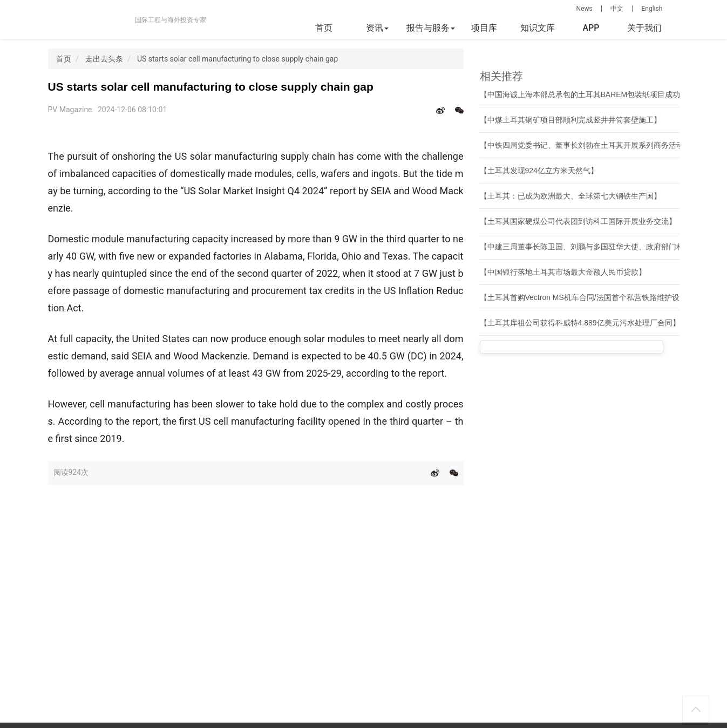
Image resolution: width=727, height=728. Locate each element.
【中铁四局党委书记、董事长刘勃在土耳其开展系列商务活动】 (586, 145)
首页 (324, 28)
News (585, 9)
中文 (617, 9)
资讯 (377, 28)
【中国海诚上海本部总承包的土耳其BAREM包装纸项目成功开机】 (592, 94)
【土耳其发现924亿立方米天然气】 (539, 171)
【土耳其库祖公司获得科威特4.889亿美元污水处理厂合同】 (580, 323)
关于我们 (644, 28)
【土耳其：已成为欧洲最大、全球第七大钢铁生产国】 (570, 196)
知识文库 (538, 28)
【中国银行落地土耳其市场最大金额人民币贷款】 (563, 272)
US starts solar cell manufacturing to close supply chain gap (237, 59)
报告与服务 (431, 28)
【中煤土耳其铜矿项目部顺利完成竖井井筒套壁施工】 (570, 120)
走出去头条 (104, 59)
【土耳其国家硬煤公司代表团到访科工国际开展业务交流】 (578, 221)
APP (591, 28)
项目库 (484, 28)
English (652, 9)
